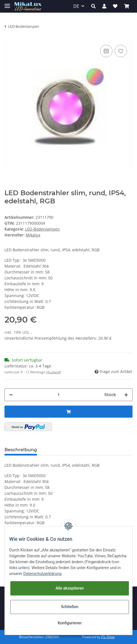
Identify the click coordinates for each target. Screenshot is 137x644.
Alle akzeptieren (69, 588)
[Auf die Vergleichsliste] (106, 51)
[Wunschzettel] (115, 6)
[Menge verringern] (11, 395)
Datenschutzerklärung (42, 574)
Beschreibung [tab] (21, 450)
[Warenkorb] (127, 6)
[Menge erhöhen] (126, 395)
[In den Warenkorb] (68, 412)
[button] (93, 6)
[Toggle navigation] (7, 4)
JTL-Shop (108, 637)
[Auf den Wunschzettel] (121, 51)
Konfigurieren (69, 623)
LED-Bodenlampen (42, 229)
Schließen (70, 607)
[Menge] (59, 395)
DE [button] (76, 6)
